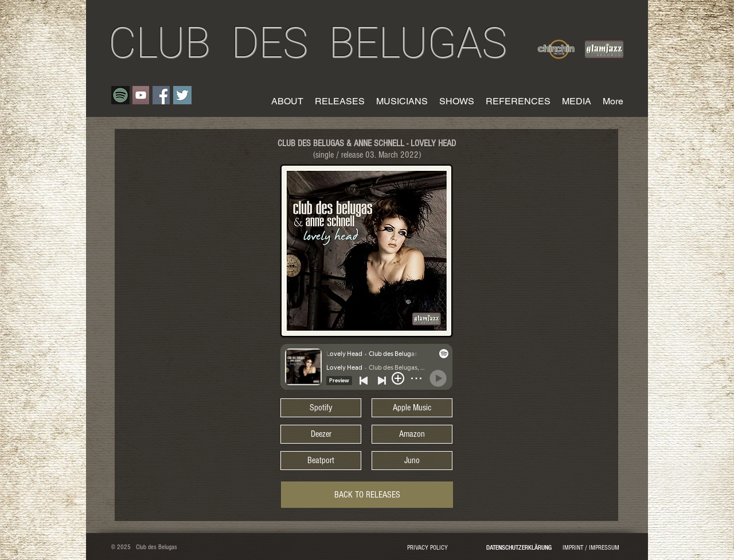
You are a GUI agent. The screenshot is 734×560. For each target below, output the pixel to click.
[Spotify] (321, 408)
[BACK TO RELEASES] (367, 495)
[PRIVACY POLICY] (427, 548)
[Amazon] (412, 434)
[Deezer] (321, 434)
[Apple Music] (412, 408)
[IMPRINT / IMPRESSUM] (591, 548)
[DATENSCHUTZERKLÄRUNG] (519, 548)
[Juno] (412, 461)
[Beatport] (321, 461)
